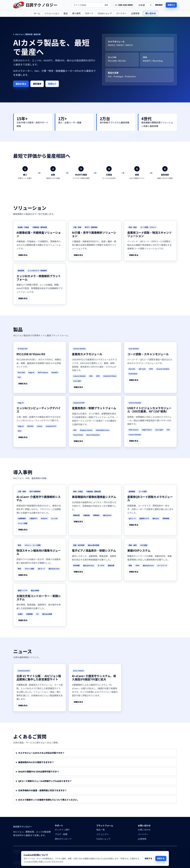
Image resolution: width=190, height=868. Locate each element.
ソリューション (52, 13)
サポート (89, 13)
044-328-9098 (125, 5)
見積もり (171, 5)
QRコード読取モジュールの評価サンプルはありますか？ (45, 781)
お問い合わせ (144, 830)
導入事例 (76, 13)
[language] (144, 5)
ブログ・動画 (61, 834)
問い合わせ (151, 13)
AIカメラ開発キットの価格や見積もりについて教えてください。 (49, 800)
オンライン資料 (62, 830)
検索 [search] (106, 5)
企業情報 (135, 13)
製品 (66, 13)
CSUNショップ (105, 13)
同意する (161, 858)
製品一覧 (101, 830)
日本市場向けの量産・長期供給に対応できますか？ (42, 790)
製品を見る (21, 84)
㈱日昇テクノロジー (23, 827)
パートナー (121, 13)
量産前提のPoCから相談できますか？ (36, 762)
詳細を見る (23, 255)
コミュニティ (103, 834)
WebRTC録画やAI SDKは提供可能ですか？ (39, 771)
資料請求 (159, 5)
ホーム (37, 13)
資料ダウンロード (63, 839)
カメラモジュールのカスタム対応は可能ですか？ (41, 753)
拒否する (148, 858)
